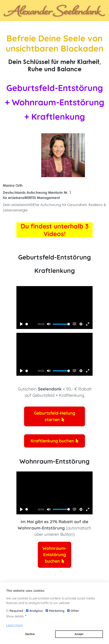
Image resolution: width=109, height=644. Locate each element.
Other (75, 611)
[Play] (21, 324)
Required (16, 611)
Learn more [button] (14, 625)
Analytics (36, 611)
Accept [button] (79, 634)
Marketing (57, 611)
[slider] (31, 324)
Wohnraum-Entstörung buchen (54, 555)
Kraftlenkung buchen (54, 441)
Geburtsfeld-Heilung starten (55, 416)
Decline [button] (30, 634)
